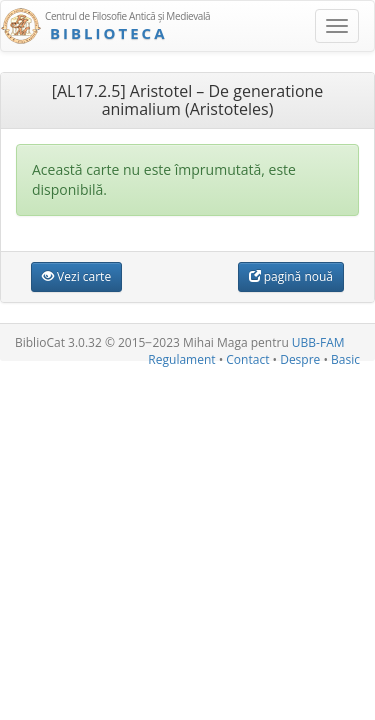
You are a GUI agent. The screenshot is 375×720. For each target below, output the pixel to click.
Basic (345, 359)
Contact (247, 359)
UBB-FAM (318, 342)
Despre (300, 359)
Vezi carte (76, 276)
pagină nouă (291, 276)
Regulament (181, 359)
